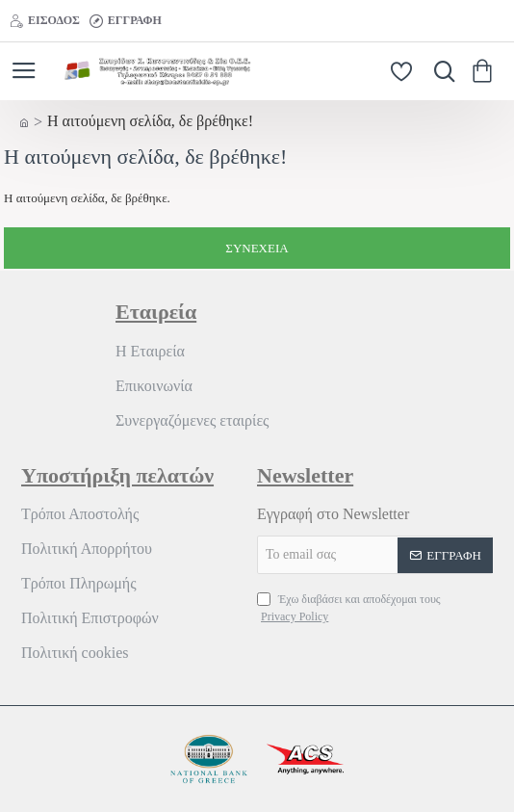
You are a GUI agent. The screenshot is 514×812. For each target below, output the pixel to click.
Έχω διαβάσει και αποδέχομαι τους (349, 609)
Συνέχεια (257, 248)
